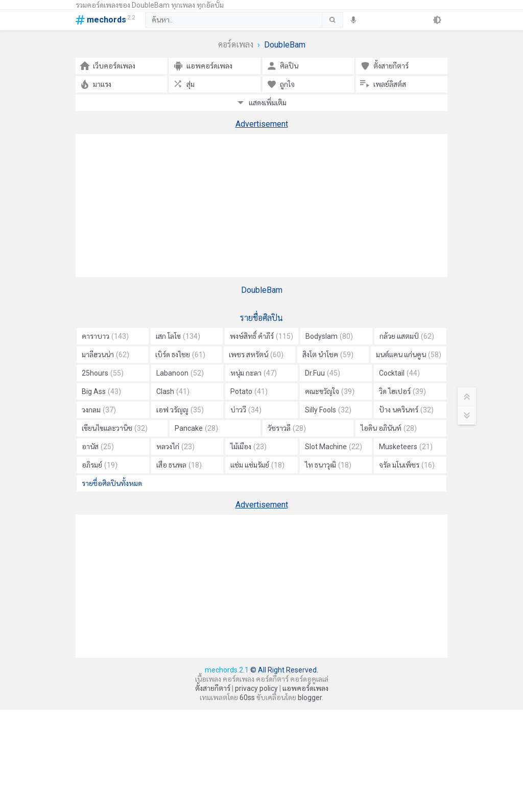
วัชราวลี (287, 428)
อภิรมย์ (100, 465)
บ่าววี (246, 410)
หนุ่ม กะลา (254, 373)
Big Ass (101, 391)
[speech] (353, 20)
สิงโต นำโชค (328, 355)
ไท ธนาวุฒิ (328, 465)
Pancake (196, 428)
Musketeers (406, 447)
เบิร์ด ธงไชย (180, 355)
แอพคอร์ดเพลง (305, 688)
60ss (247, 698)
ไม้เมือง (248, 447)
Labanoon (180, 373)
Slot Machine (334, 447)
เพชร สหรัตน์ (256, 355)
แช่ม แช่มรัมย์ (257, 465)
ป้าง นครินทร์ (406, 410)
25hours (103, 373)
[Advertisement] (261, 205)
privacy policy (256, 688)
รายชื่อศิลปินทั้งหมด (112, 483)
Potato (249, 391)
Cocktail (399, 373)
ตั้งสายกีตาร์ (213, 688)
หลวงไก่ (175, 447)
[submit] (332, 20)
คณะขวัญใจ (330, 391)
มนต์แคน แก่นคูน (409, 355)
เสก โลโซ (178, 336)
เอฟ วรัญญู (180, 410)
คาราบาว (105, 336)
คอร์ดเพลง (236, 45)
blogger (310, 698)
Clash (173, 391)
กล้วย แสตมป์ (407, 336)
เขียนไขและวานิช (115, 428)
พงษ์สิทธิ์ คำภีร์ (261, 336)
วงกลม (99, 410)
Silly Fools (328, 410)
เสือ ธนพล (179, 465)
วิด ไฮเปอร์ (402, 391)
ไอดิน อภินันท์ (389, 428)
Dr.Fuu (323, 373)
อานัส (98, 447)
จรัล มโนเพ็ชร (407, 465)
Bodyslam (329, 336)
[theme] (437, 20)
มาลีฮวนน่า (105, 355)
